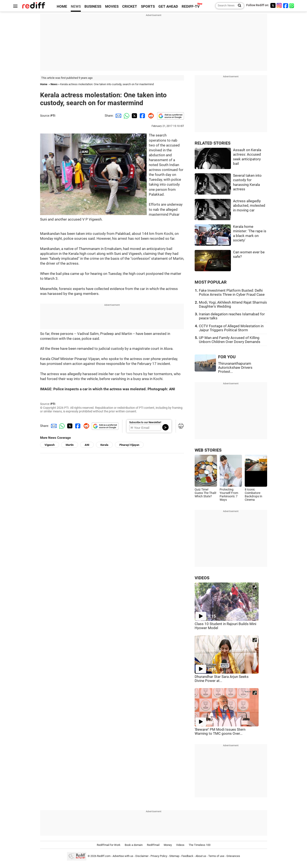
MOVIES (112, 6)
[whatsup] (292, 5)
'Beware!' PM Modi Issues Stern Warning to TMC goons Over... (220, 732)
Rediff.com (104, 856)
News (54, 84)
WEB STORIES (208, 450)
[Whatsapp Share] (126, 116)
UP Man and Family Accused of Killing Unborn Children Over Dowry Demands (230, 340)
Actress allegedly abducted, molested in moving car (249, 206)
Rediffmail (153, 845)
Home (44, 84)
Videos (180, 845)
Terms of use (216, 856)
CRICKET (130, 6)
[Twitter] (273, 5)
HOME (62, 6)
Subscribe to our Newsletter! (145, 422)
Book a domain (134, 845)
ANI (87, 445)
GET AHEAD (168, 6)
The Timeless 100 (200, 845)
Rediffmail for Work (109, 845)
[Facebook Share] (142, 116)
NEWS (76, 6)
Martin (70, 445)
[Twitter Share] (134, 116)
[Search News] (238, 6)
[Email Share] (118, 116)
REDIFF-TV (191, 6)
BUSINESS (93, 6)
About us (201, 856)
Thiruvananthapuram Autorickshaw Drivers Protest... (235, 368)
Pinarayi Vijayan (129, 445)
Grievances (233, 856)
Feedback (187, 856)
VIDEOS (202, 578)
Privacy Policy (159, 856)
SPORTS (148, 6)
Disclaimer (142, 856)
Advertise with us (123, 856)
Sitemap (174, 856)
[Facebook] (286, 5)
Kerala (104, 445)
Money (168, 845)
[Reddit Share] (150, 116)
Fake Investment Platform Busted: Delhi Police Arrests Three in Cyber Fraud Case (232, 293)
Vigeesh (50, 445)
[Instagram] (279, 5)
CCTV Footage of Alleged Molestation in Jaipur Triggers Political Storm (231, 328)
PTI (53, 116)
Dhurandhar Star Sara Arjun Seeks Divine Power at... (222, 679)
